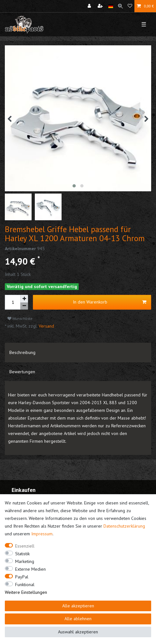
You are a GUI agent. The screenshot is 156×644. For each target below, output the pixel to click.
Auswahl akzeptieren (78, 632)
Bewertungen (22, 372)
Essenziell (25, 546)
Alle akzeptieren (78, 606)
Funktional (25, 585)
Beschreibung (22, 352)
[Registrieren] (101, 6)
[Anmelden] (90, 6)
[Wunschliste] (130, 6)
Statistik (22, 554)
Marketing (25, 561)
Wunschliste (20, 318)
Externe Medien (30, 569)
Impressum (42, 534)
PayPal (22, 577)
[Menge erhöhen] (24, 299)
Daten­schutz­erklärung (124, 526)
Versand (46, 326)
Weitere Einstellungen (26, 592)
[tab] (78, 352)
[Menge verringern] (24, 306)
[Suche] (120, 6)
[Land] (111, 6)
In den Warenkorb (110, 302)
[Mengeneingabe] (13, 302)
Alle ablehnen (78, 619)
